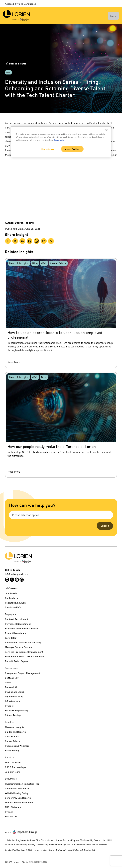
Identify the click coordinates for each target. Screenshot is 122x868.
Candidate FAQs (13, 607)
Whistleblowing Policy (17, 793)
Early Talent (11, 638)
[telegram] (29, 241)
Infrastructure (13, 701)
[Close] (106, 130)
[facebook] (8, 241)
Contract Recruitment (17, 619)
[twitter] (15, 241)
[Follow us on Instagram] (22, 580)
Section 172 (11, 816)
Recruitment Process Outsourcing (23, 642)
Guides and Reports (15, 732)
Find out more (48, 149)
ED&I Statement (13, 807)
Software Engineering (17, 710)
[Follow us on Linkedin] (7, 580)
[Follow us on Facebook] (17, 580)
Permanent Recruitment (18, 624)
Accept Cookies (72, 149)
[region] (61, 142)
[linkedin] (22, 241)
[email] (44, 241)
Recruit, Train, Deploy (16, 661)
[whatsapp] (37, 241)
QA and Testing (13, 715)
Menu (113, 16)
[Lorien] (16, 16)
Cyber (8, 682)
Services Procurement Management (24, 652)
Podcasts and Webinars (17, 746)
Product (9, 706)
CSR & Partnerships (15, 767)
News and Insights (15, 727)
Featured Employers (16, 603)
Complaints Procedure (17, 788)
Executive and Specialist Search (22, 628)
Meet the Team (13, 762)
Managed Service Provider (19, 647)
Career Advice (13, 741)
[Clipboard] (51, 241)
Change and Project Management (22, 673)
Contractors (11, 598)
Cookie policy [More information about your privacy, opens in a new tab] (59, 140)
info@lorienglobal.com (16, 574)
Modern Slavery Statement (19, 802)
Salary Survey (12, 750)
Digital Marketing (14, 696)
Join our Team (12, 772)
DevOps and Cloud (15, 692)
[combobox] (61, 515)
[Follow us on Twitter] (12, 580)
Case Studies (12, 736)
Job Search (11, 593)
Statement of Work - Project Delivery (24, 656)
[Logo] (61, 558)
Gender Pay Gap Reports (18, 798)
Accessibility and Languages (20, 4)
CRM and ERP (12, 678)
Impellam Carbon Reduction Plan (22, 784)
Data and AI (11, 687)
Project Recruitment (16, 633)
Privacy (9, 812)
